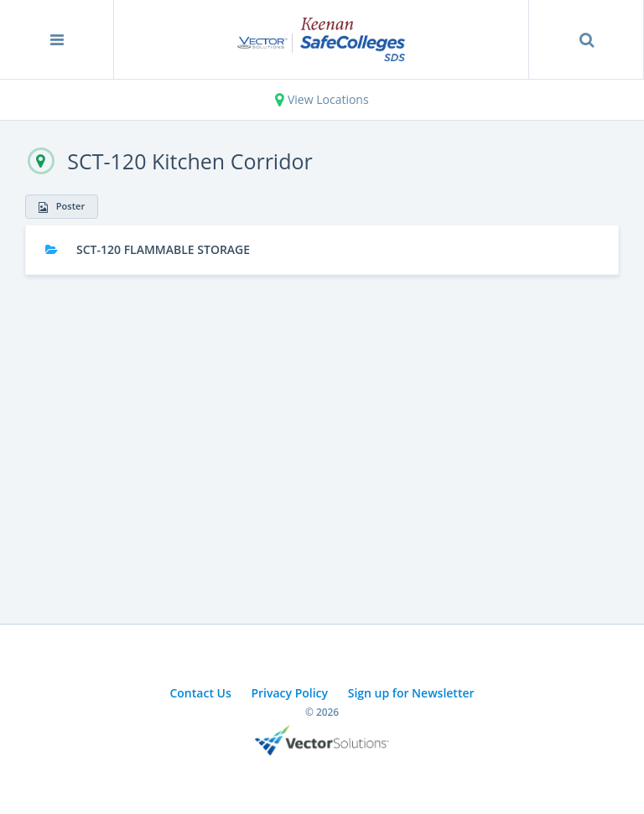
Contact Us (200, 693)
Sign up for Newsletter (411, 693)
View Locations (322, 99)
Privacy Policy (289, 693)
